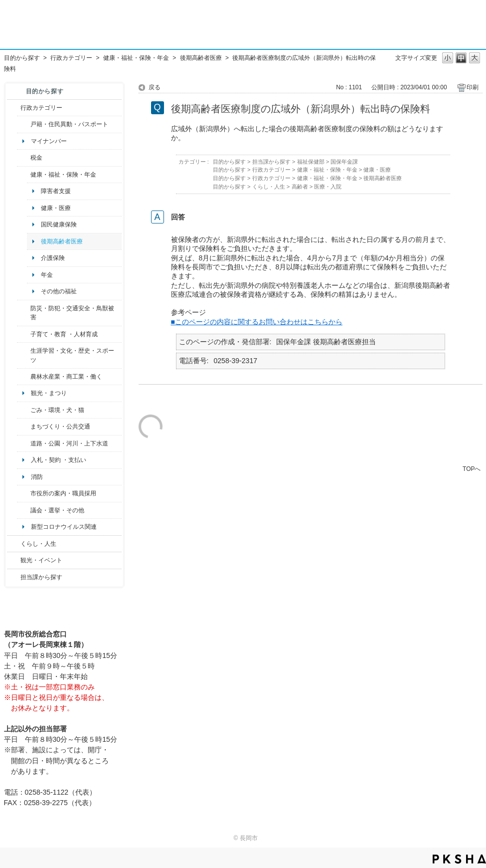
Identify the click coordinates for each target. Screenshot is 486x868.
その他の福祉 (59, 291)
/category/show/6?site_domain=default (24, 427)
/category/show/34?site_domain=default (24, 377)
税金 (36, 158)
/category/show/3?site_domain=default (14, 108)
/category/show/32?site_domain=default (24, 493)
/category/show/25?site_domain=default (24, 313)
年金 (47, 275)
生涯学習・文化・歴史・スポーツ (72, 355)
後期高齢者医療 (201, 58)
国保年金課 (344, 162)
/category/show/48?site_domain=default (24, 334)
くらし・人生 (38, 544)
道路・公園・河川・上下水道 (69, 443)
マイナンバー (49, 141)
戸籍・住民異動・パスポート (69, 124)
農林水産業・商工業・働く (66, 377)
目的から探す (22, 58)
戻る (155, 87)
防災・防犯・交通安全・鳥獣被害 (72, 313)
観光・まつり (49, 393)
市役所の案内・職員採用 (63, 493)
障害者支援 (56, 191)
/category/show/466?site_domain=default (24, 510)
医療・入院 (328, 187)
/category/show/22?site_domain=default (24, 410)
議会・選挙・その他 (57, 510)
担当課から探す (41, 577)
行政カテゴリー (71, 58)
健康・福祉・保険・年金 (136, 58)
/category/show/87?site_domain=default (24, 443)
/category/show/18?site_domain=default (14, 560)
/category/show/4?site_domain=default (24, 175)
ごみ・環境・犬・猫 (57, 410)
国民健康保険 (59, 224)
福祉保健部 (311, 162)
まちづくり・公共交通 (60, 427)
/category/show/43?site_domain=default (24, 355)
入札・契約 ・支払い (59, 460)
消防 (37, 477)
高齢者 (300, 187)
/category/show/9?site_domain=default (14, 577)
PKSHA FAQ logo (459, 859)
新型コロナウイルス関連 (64, 527)
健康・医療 (56, 208)
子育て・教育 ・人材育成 (64, 334)
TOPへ (472, 469)
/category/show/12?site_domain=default (14, 544)
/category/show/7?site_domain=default (24, 124)
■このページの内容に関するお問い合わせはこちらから (257, 322)
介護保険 (53, 258)
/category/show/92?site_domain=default (24, 158)
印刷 (473, 87)
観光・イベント (41, 560)
